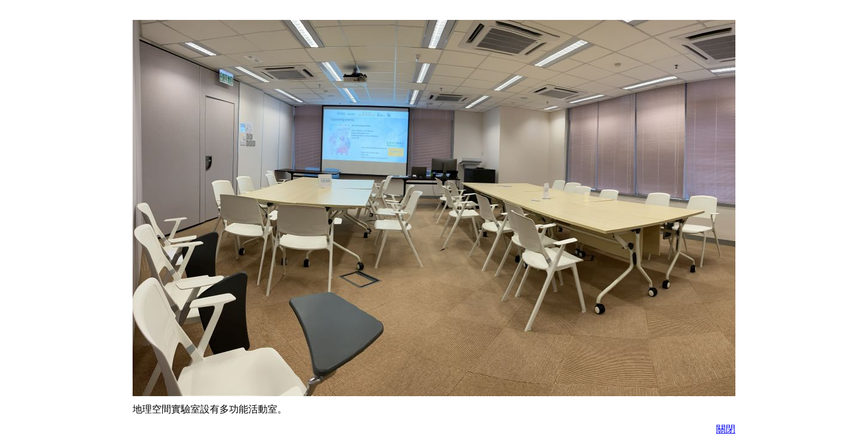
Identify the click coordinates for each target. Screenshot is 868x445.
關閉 (726, 429)
